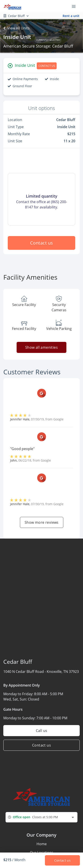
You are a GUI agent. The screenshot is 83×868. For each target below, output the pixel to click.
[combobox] (41, 817)
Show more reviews (42, 522)
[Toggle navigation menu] (75, 6)
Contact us (42, 243)
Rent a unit (71, 16)
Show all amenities (41, 347)
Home (42, 844)
